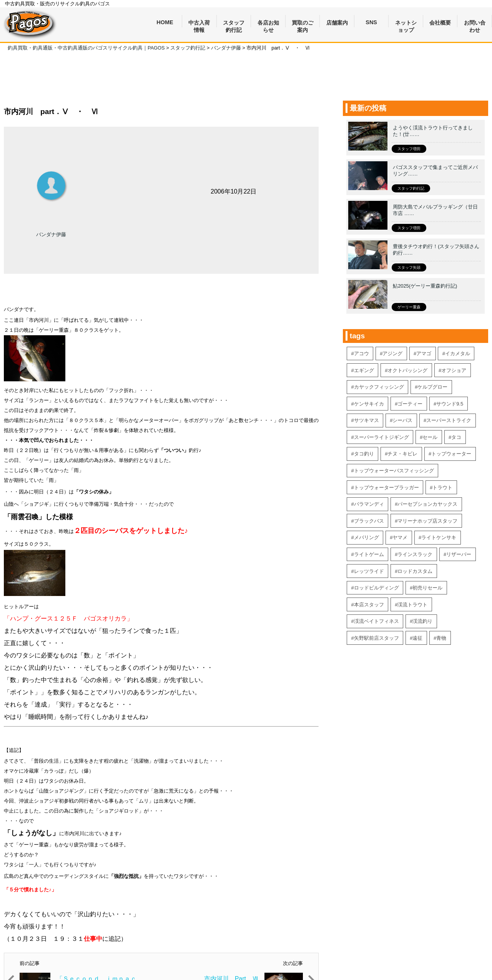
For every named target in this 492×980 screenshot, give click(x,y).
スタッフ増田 (409, 149)
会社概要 (440, 23)
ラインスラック (415, 554)
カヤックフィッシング (379, 387)
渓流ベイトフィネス (376, 621)
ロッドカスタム (415, 571)
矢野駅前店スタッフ (376, 638)
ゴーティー (410, 404)
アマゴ (424, 353)
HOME (165, 22)
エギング (364, 370)
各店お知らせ (268, 24)
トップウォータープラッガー (386, 488)
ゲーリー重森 (409, 307)
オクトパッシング (407, 370)
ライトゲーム (369, 554)
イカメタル (458, 353)
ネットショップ (406, 24)
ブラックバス (369, 521)
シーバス (402, 420)
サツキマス (367, 420)
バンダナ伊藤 (51, 234)
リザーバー (459, 554)
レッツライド (369, 571)
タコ (456, 437)
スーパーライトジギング (381, 437)
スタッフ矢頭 (409, 267)
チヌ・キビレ (402, 454)
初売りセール (427, 588)
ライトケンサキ (439, 537)
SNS (371, 22)
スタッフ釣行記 (234, 24)
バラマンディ (369, 504)
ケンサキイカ (369, 404)
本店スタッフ (369, 605)
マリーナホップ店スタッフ (427, 521)
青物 (441, 638)
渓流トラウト (412, 605)
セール (430, 437)
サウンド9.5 (450, 404)
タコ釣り (364, 454)
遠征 (417, 638)
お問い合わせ (475, 24)
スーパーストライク (449, 420)
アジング (392, 353)
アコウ (362, 353)
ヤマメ (400, 537)
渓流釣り (422, 621)
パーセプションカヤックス (427, 504)
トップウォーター (451, 454)
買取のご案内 (303, 24)
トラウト (442, 488)
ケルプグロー (432, 387)
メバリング (367, 537)
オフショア (454, 370)
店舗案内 (337, 23)
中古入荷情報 (199, 24)
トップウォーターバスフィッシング (394, 471)
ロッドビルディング (376, 588)
